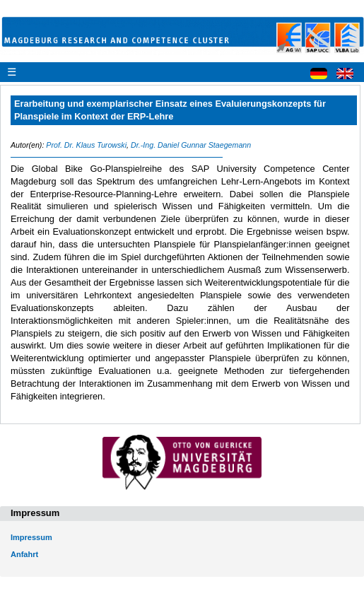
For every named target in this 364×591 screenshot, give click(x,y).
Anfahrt (24, 554)
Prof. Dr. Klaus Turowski (86, 145)
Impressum (31, 537)
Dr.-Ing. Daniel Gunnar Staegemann (191, 145)
